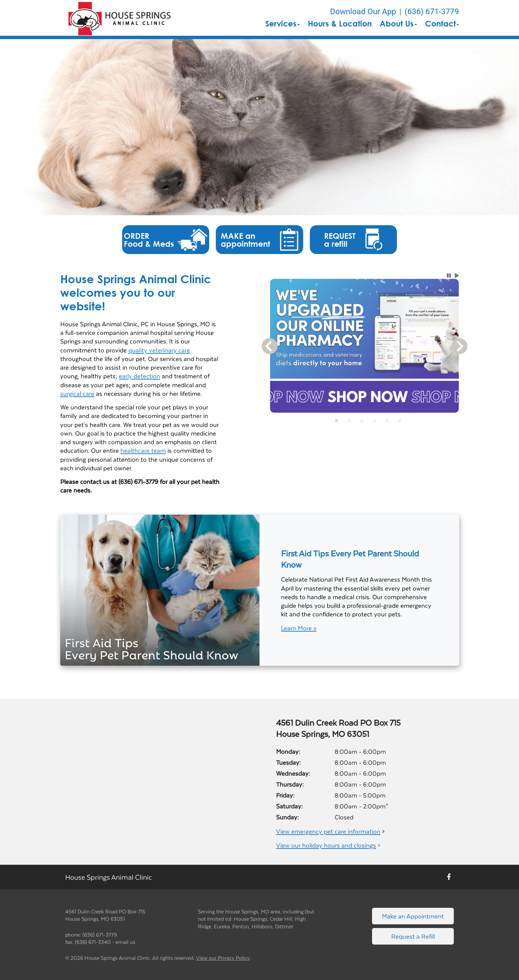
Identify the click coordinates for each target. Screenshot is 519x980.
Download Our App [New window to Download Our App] (363, 12)
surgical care (77, 393)
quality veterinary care (159, 350)
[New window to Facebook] (449, 877)
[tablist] (365, 421)
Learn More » (299, 628)
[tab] (337, 421)
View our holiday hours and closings (326, 845)
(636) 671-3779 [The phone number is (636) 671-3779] (432, 12)
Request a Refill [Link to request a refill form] (413, 936)
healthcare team (143, 450)
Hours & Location (340, 24)
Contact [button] (442, 24)
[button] (120, 18)
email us (125, 942)
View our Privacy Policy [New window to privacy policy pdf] (223, 958)
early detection (140, 376)
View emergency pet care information (328, 831)
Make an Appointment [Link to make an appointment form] (413, 916)
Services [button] (283, 24)
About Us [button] (398, 24)
